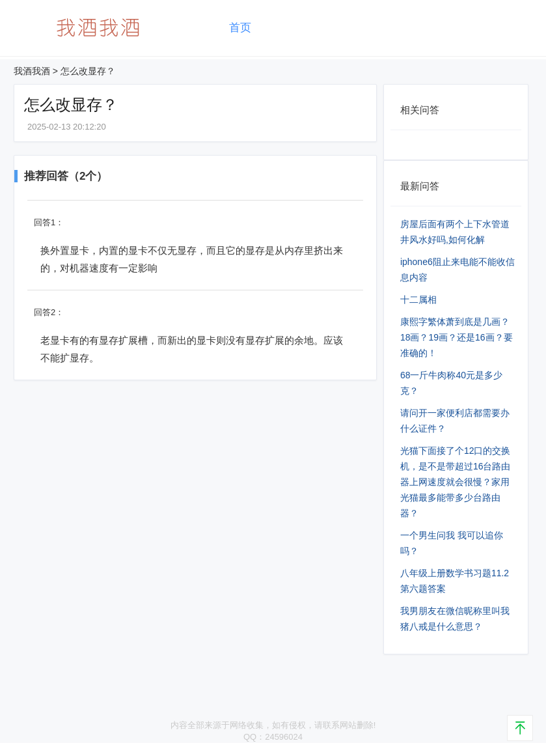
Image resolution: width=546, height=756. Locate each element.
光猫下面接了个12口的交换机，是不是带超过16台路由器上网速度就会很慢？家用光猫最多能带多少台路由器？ (456, 482)
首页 (240, 28)
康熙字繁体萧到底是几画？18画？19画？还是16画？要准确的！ (457, 337)
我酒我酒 (32, 71)
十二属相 (418, 300)
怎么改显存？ (88, 71)
